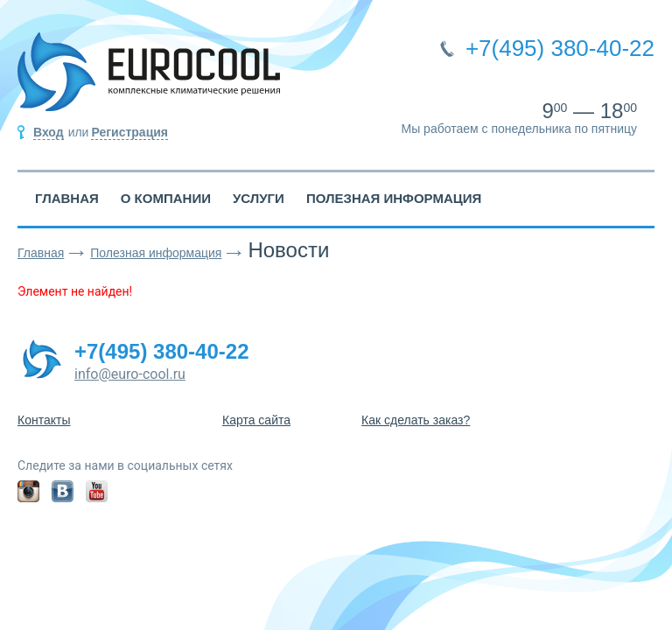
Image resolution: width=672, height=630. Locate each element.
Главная (67, 198)
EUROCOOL (149, 79)
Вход (49, 132)
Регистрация (129, 132)
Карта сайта (256, 420)
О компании (166, 198)
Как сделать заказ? (416, 420)
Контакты (44, 420)
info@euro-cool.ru (130, 374)
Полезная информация (394, 198)
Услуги (259, 198)
